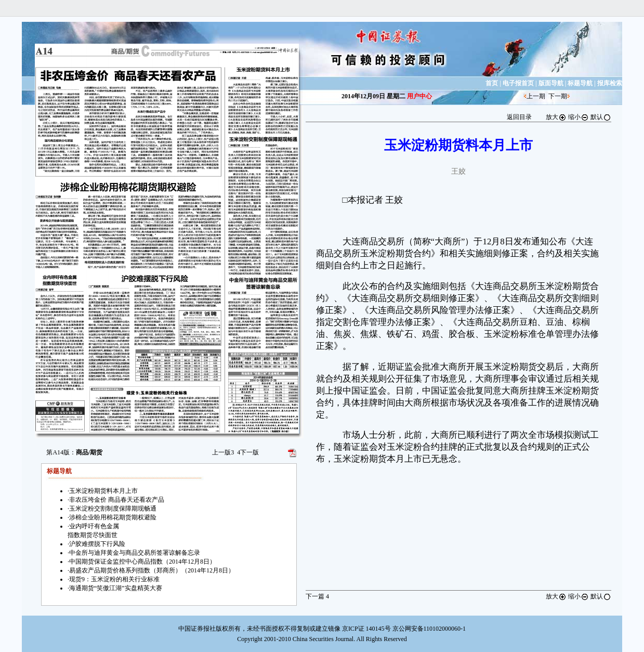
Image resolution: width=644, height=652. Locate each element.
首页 (492, 83)
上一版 (223, 452)
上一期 (536, 96)
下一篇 (317, 596)
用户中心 (419, 96)
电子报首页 (518, 83)
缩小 (579, 117)
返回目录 (519, 117)
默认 (601, 117)
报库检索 (610, 83)
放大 (556, 117)
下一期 (558, 96)
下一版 (248, 452)
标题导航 (580, 83)
